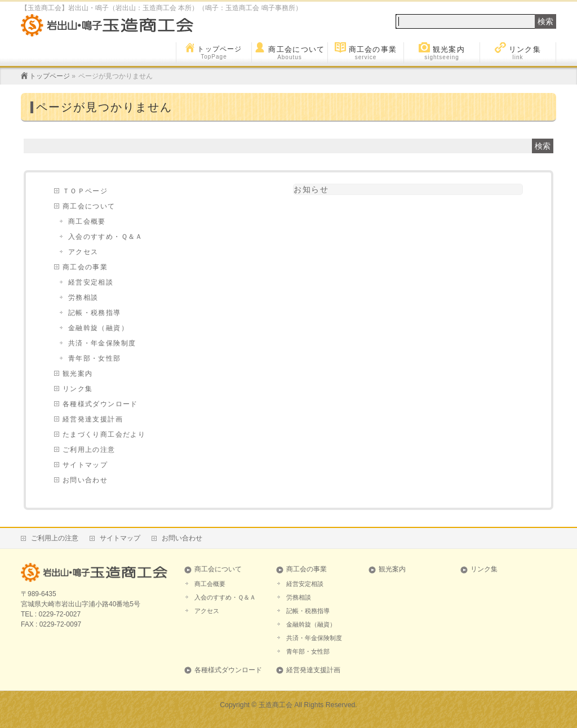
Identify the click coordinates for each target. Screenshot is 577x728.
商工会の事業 (85, 267)
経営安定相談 (91, 282)
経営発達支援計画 (93, 419)
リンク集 (78, 389)
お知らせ (311, 189)
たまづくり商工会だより (104, 434)
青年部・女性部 (95, 358)
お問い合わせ (85, 480)
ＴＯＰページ (85, 191)
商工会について (89, 206)
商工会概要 (87, 221)
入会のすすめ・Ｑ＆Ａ (106, 237)
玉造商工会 (276, 705)
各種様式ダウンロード (100, 404)
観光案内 (78, 374)
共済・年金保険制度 (102, 343)
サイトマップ (85, 465)
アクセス (83, 252)
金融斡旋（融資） (98, 328)
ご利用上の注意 (89, 450)
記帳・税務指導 (95, 313)
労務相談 (83, 298)
